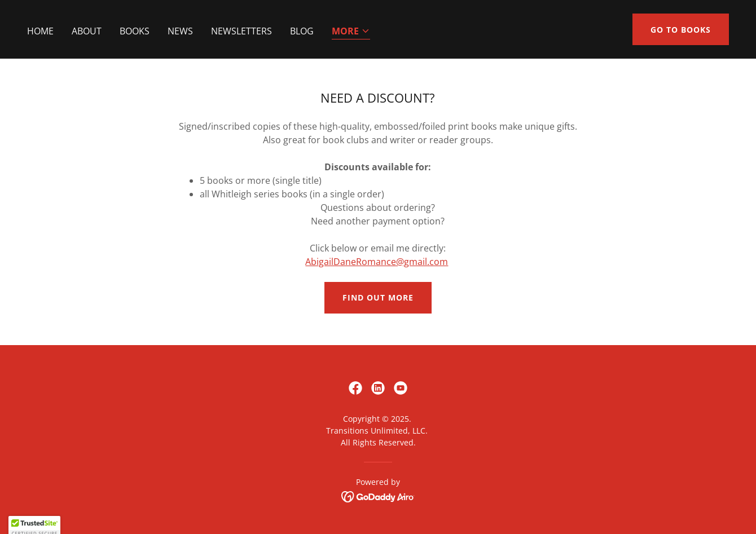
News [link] (180, 31)
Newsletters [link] (241, 31)
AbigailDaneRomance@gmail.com (377, 262)
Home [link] (40, 31)
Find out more (378, 297)
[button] (351, 32)
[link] (355, 388)
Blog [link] (302, 31)
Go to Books (681, 30)
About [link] (87, 31)
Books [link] (135, 31)
